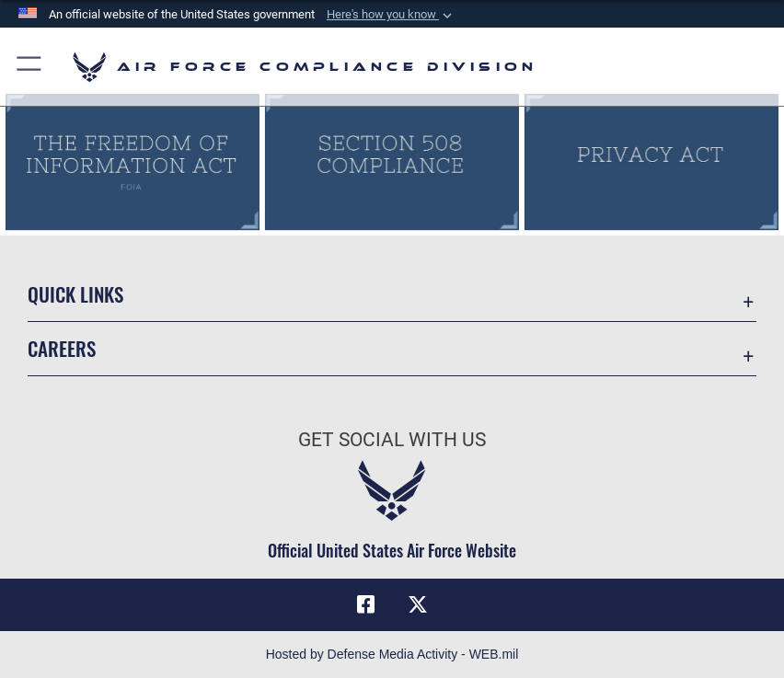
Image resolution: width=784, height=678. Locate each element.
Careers (62, 348)
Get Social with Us (392, 439)
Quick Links (75, 294)
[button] (391, 15)
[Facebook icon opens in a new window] (366, 604)
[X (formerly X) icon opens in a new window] (418, 604)
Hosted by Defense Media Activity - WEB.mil (392, 654)
